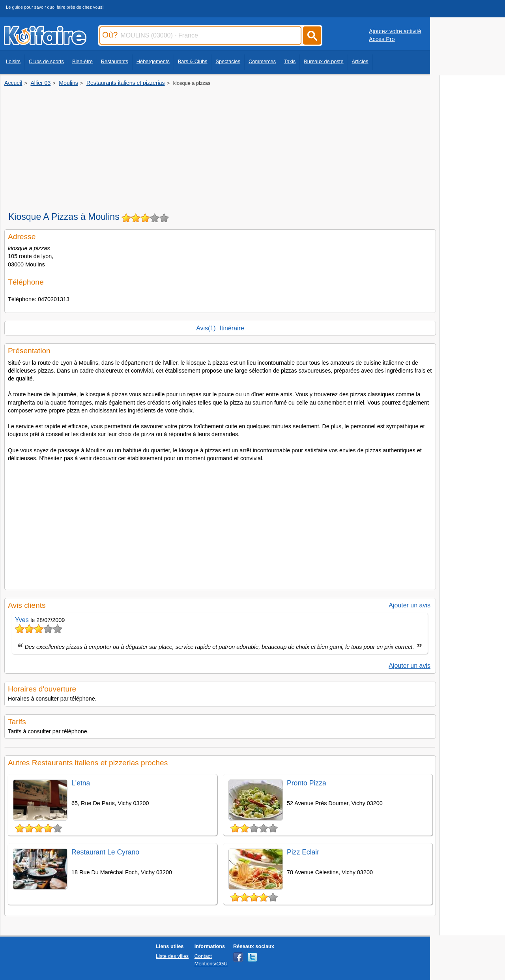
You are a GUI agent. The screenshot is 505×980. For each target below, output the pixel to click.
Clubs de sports (46, 61)
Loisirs (13, 61)
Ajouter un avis (410, 605)
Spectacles (228, 61)
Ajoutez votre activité (395, 31)
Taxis (290, 61)
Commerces (262, 61)
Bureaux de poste (324, 61)
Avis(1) (206, 328)
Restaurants (115, 61)
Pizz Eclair (303, 852)
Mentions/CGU (211, 964)
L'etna (81, 783)
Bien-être (82, 61)
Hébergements (153, 61)
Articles (360, 61)
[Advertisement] (220, 146)
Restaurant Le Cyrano (105, 852)
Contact (203, 956)
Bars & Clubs (193, 61)
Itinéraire (232, 328)
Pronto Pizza (307, 783)
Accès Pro (382, 39)
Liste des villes (172, 956)
